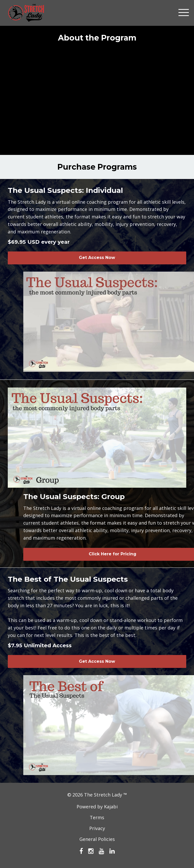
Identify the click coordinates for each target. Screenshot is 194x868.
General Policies (97, 839)
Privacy (97, 828)
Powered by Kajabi (97, 807)
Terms (97, 817)
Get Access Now (97, 258)
